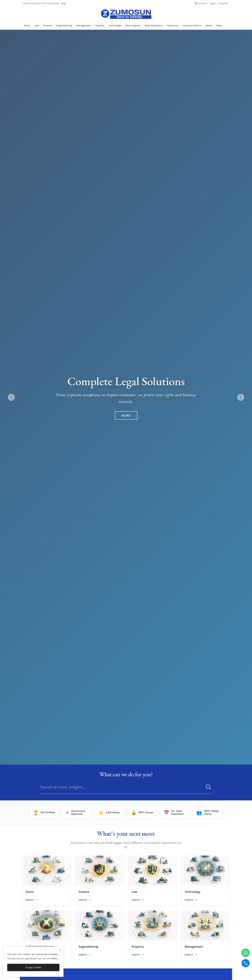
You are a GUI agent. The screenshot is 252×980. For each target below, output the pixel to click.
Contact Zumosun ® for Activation (41, 3)
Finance (48, 25)
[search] (207, 787)
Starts (27, 25)
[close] (60, 950)
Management (84, 25)
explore (32, 900)
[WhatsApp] (246, 953)
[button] (241, 397)
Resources (173, 25)
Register (224, 3)
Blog (64, 3)
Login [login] (213, 3)
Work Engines (133, 25)
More (126, 415)
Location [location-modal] (201, 3)
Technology (115, 25)
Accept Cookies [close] (33, 967)
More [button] (219, 25)
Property (100, 25)
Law (37, 25)
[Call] (246, 963)
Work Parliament (154, 25)
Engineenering (64, 25)
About (209, 25)
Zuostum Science (192, 25)
